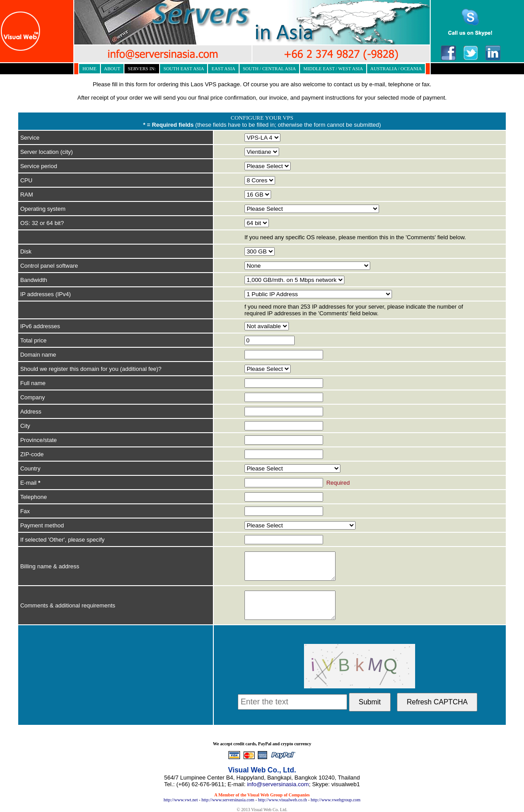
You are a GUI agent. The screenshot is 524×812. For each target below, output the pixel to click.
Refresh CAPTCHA (437, 702)
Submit (370, 702)
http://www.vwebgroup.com (336, 800)
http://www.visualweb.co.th (282, 800)
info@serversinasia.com (278, 784)
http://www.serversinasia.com (228, 800)
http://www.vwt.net (181, 800)
